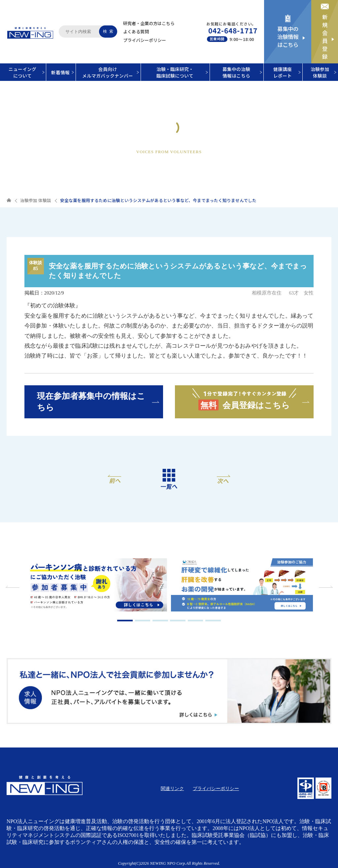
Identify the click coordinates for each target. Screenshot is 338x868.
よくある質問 (136, 32)
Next (325, 587)
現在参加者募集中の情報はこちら (91, 401)
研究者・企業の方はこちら (149, 23)
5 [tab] (196, 621)
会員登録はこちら (244, 399)
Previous (13, 587)
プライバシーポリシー (145, 40)
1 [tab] (125, 621)
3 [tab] (160, 621)
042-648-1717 (233, 30)
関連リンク (172, 789)
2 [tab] (143, 621)
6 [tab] (213, 621)
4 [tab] (178, 621)
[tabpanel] (96, 586)
